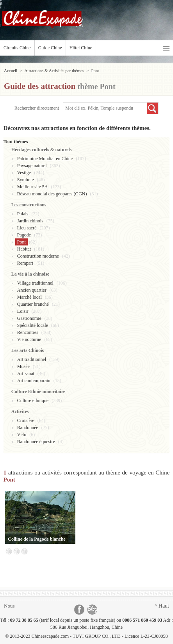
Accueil (11, 70)
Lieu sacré (27, 228)
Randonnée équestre (36, 442)
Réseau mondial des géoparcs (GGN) (52, 194)
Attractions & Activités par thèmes (54, 70)
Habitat (24, 249)
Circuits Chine (17, 48)
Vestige (24, 173)
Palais (23, 214)
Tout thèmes (16, 142)
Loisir (23, 311)
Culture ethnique (33, 400)
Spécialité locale (33, 325)
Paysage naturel (32, 166)
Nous (9, 606)
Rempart (25, 263)
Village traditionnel (35, 283)
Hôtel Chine (81, 48)
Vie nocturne (29, 339)
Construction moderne (38, 256)
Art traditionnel (32, 359)
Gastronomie (29, 318)
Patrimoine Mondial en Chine (45, 159)
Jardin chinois (30, 221)
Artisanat (26, 373)
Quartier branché (33, 304)
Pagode (24, 235)
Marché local (29, 297)
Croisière (26, 420)
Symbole (26, 180)
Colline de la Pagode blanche (37, 539)
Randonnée (28, 428)
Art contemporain (34, 381)
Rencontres (28, 332)
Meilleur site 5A (33, 187)
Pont (21, 242)
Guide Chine (50, 48)
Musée (23, 366)
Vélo (22, 435)
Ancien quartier (32, 290)
